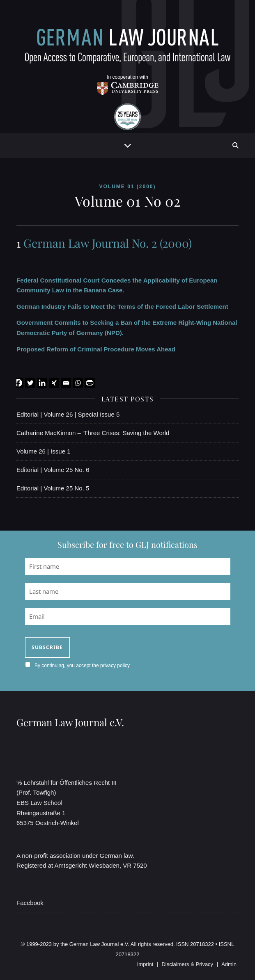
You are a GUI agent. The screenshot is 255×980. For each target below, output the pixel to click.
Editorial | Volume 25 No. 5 (53, 488)
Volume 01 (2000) (127, 187)
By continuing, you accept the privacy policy (82, 665)
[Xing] (54, 383)
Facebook (30, 903)
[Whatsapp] (78, 383)
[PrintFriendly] (90, 383)
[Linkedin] (42, 383)
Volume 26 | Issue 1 (43, 451)
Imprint (145, 964)
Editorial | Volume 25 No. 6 (53, 470)
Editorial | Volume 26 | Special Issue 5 (68, 414)
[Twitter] (30, 383)
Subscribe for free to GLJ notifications (127, 544)
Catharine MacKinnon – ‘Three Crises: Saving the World (93, 433)
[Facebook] (18, 383)
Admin (229, 964)
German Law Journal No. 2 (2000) (108, 243)
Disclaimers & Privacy (187, 964)
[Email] (66, 383)
